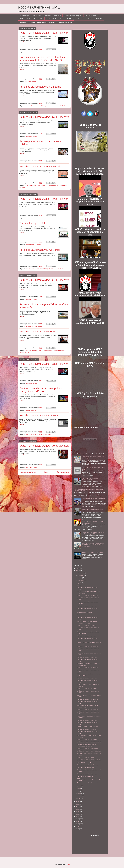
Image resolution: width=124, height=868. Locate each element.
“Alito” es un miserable (32, 434)
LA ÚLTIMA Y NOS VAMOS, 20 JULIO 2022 (44, 364)
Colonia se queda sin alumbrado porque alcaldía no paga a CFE (93, 533)
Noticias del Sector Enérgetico (73, 16)
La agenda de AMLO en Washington (87, 727)
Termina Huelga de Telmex (35, 223)
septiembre (81, 580)
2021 (78, 802)
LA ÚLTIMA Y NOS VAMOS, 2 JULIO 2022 (89, 776)
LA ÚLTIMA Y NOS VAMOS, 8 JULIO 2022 (89, 751)
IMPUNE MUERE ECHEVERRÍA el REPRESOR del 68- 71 (87, 745)
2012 (78, 824)
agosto (80, 583)
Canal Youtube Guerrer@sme (55, 19)
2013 (78, 821)
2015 (78, 817)
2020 (78, 804)
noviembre (81, 575)
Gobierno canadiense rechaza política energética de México (41, 390)
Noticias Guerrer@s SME (39, 7)
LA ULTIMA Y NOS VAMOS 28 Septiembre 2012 (91, 479)
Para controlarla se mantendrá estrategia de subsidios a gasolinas (44, 269)
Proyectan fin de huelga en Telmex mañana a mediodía (87, 622)
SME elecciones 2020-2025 (94, 19)
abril (79, 791)
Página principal (25, 16)
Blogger (68, 864)
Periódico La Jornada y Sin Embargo (40, 87)
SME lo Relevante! (91, 16)
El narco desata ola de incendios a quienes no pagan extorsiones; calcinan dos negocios (93, 521)
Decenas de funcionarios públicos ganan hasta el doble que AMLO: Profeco (47, 106)
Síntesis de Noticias (31, 52)
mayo (79, 789)
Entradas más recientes (28, 472)
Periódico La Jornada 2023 (53, 16)
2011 (78, 826)
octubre (80, 578)
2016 (78, 814)
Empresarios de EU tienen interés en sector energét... (88, 706)
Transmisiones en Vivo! (66, 22)
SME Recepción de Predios (75, 19)
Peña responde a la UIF (84, 763)
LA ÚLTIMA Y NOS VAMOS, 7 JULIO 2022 (89, 760)
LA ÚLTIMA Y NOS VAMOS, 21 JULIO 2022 (44, 280)
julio (79, 585)
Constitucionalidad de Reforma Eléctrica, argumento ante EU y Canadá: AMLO (43, 59)
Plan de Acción (37, 16)
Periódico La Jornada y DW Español (92, 552)
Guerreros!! (23, 22)
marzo (79, 793)
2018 (78, 809)
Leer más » (22, 42)
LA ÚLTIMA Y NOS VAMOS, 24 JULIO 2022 (44, 117)
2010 (78, 829)
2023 (78, 568)
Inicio (46, 472)
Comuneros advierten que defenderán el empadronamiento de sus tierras (93, 499)
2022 (78, 571)
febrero (80, 796)
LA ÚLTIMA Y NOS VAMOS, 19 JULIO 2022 (44, 446)
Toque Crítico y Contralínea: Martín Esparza (43, 22)
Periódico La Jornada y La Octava (39, 415)
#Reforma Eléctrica (31, 82)
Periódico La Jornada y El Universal (40, 167)
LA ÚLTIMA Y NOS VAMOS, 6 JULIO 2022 (89, 767)
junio (79, 786)
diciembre (80, 573)
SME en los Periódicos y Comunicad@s (31, 19)
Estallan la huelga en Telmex (34, 326)
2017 (78, 812)
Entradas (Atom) (48, 478)
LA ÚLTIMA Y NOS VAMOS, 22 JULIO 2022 (44, 199)
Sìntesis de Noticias (31, 383)
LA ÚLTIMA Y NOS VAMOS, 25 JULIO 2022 (44, 33)
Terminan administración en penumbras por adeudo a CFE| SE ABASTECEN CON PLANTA (93, 545)
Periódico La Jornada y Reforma (38, 332)
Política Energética (31, 410)
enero (79, 798)
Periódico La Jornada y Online (86, 758)
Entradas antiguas (63, 472)
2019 (78, 807)
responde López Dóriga (46, 434)
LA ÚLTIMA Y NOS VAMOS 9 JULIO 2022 (89, 742)
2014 (78, 819)
